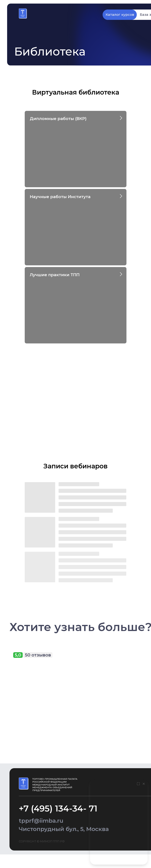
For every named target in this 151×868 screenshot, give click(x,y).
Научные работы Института (60, 197)
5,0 (18, 655)
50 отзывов (38, 655)
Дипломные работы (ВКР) (58, 119)
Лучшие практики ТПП (55, 275)
